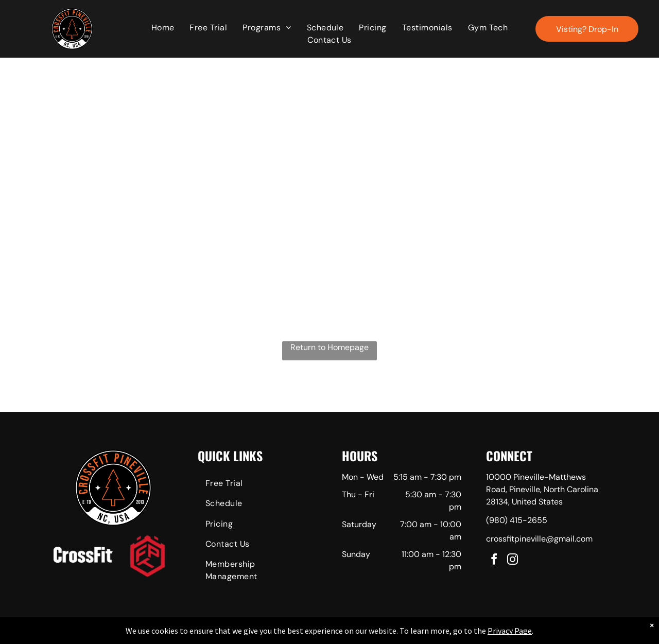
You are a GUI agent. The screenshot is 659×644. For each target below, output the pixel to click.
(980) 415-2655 (517, 520)
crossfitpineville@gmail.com (539, 539)
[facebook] (494, 561)
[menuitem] (163, 28)
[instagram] (513, 561)
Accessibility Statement (350, 634)
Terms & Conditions (414, 634)
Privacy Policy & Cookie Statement (265, 634)
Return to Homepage (329, 347)
